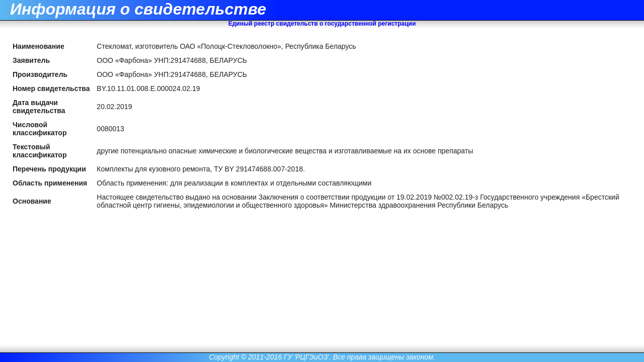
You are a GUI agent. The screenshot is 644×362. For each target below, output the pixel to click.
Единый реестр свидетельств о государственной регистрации (322, 24)
